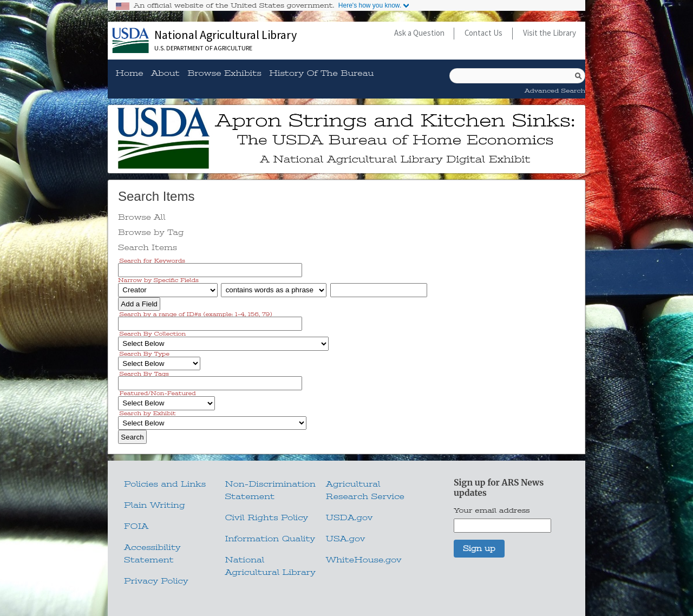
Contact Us (483, 33)
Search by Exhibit (148, 413)
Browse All (142, 217)
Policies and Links (165, 484)
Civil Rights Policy (266, 517)
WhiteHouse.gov (364, 560)
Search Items (148, 247)
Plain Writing (155, 505)
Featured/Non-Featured (158, 393)
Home (129, 74)
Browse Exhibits (224, 74)
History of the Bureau (321, 74)
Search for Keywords (152, 260)
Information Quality (270, 539)
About (165, 74)
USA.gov (345, 539)
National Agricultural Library (225, 35)
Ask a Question (419, 33)
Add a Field (139, 304)
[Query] (517, 76)
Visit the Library (550, 33)
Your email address (492, 510)
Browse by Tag (151, 232)
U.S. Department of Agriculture (203, 48)
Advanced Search (555, 91)
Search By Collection (153, 334)
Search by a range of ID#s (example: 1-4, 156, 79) (196, 314)
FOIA (136, 526)
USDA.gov (349, 517)
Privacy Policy (156, 581)
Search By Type (145, 354)
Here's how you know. (370, 5)
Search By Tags (144, 373)
